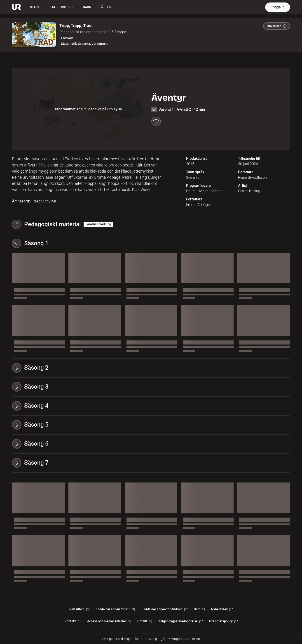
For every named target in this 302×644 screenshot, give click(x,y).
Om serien (277, 26)
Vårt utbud (79, 609)
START (35, 7)
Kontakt (73, 621)
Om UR (145, 621)
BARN (87, 7)
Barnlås (199, 609)
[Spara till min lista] (156, 121)
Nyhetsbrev (222, 609)
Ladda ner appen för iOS (116, 609)
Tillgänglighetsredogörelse (180, 621)
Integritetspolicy (223, 621)
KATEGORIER (61, 7)
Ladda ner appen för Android (165, 609)
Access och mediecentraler (109, 621)
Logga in (278, 7)
